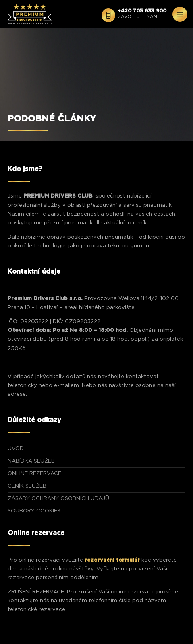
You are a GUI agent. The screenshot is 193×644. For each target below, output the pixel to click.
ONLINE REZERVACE (34, 474)
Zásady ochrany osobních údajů (58, 499)
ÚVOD (16, 449)
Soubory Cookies (34, 511)
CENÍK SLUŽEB (27, 486)
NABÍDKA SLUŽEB (31, 461)
